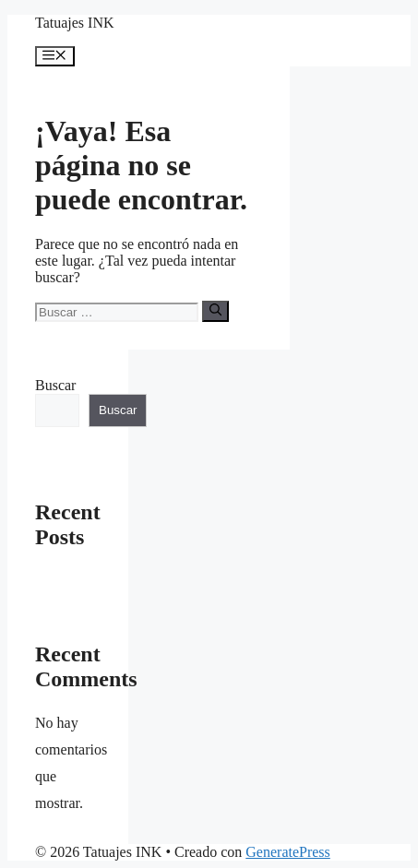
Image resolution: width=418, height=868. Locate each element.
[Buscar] (215, 311)
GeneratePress (288, 852)
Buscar (55, 385)
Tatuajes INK (75, 23)
